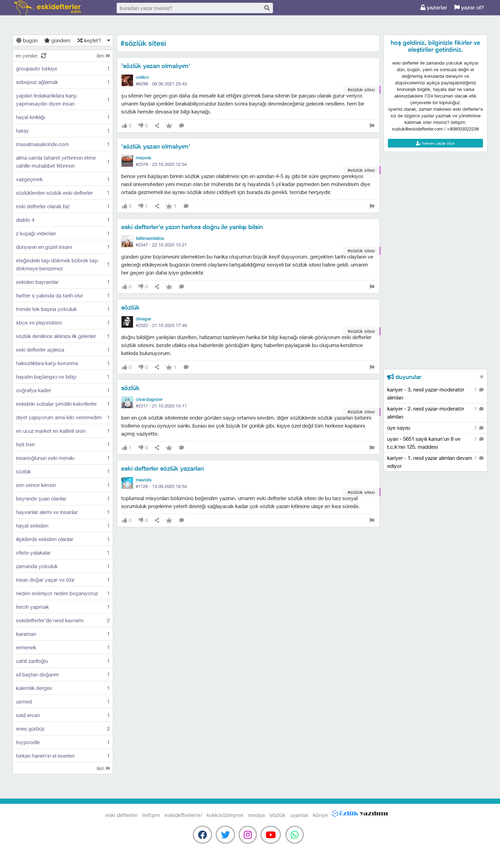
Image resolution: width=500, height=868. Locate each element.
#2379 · (161, 164)
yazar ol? (469, 7)
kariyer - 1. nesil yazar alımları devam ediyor (435, 462)
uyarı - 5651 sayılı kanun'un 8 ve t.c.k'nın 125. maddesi (435, 443)
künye (320, 815)
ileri (103, 56)
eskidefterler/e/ (183, 815)
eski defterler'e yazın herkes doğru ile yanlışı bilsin (192, 227)
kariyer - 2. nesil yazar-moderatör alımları (435, 412)
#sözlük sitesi (361, 90)
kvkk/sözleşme (225, 815)
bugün (27, 40)
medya (256, 815)
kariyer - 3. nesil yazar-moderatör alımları (435, 393)
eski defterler (47, 8)
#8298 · (161, 84)
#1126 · (161, 486)
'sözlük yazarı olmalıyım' (156, 66)
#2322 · (161, 325)
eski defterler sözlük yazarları (162, 468)
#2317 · (161, 406)
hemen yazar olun (435, 143)
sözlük (130, 307)
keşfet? (89, 40)
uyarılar (299, 815)
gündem (57, 40)
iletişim (151, 815)
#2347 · (161, 245)
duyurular (404, 377)
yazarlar (434, 7)
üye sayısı (435, 428)
